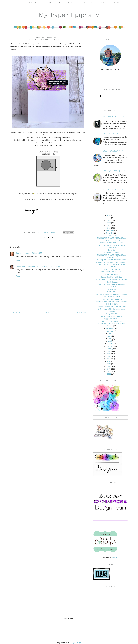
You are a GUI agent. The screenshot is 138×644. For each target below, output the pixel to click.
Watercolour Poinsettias (111, 269)
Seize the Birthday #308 (114, 190)
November (110, 233)
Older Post (15, 312)
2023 (109, 223)
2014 (108, 366)
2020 (108, 351)
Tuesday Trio (111, 289)
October (110, 326)
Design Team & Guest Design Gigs (60, 2)
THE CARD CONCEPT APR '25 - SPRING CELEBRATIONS (115, 171)
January (110, 349)
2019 (108, 354)
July (110, 334)
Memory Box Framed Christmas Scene (111, 260)
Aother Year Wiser (112, 274)
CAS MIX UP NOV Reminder (111, 272)
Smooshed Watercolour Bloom (111, 243)
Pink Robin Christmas (112, 252)
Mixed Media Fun (110, 134)
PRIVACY (103, 2)
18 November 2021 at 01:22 (50, 266)
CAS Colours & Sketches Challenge (40, 235)
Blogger (115, 557)
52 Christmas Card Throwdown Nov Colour (112, 280)
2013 (108, 369)
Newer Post (81, 312)
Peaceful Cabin (112, 236)
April (110, 341)
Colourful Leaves (111, 282)
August (110, 331)
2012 (108, 371)
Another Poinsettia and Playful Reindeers (111, 262)
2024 (108, 220)
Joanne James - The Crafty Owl (27, 266)
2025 (109, 218)
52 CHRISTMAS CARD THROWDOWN (111, 306)
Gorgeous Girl (111, 314)
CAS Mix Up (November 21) (111, 316)
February (110, 346)
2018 (108, 356)
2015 (109, 364)
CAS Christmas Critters (112, 297)
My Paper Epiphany (69, 15)
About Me (34, 2)
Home (19, 2)
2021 (108, 228)
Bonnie (18, 253)
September (110, 328)
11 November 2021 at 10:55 (32, 253)
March (110, 344)
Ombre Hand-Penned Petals (111, 277)
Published (87, 2)
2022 (108, 225)
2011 (109, 374)
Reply (18, 260)
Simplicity (111, 250)
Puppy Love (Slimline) (111, 319)
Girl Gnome (111, 292)
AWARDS (118, 2)
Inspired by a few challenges (112, 299)
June (110, 336)
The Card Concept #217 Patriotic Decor (113, 151)
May (110, 339)
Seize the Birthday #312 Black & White (113, 117)
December (110, 231)
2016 (109, 361)
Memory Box (74, 235)
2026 (109, 215)
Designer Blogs (76, 643)
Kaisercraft (62, 235)
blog (35, 194)
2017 (108, 359)
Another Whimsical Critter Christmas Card (111, 294)
